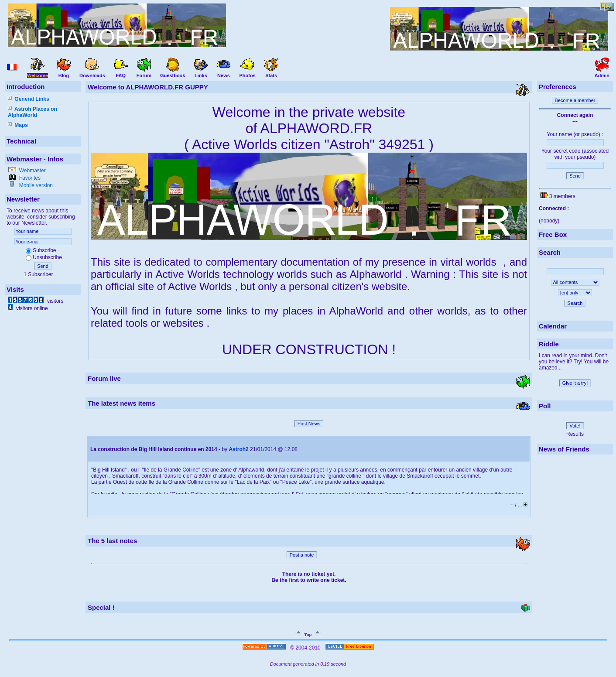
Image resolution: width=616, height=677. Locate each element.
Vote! (575, 426)
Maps (18, 125)
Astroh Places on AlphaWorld (33, 112)
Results (575, 434)
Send (43, 266)
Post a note (302, 555)
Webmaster (31, 171)
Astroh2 (238, 449)
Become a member (575, 100)
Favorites (29, 178)
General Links (29, 99)
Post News (309, 424)
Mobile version (35, 185)
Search (575, 303)
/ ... (519, 506)
